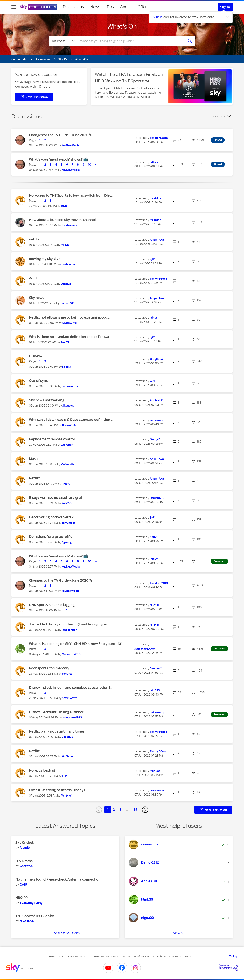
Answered (219, 561)
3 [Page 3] (120, 809)
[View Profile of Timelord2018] (159, 138)
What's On (122, 26)
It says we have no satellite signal (55, 498)
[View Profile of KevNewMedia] (70, 145)
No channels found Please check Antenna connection (58, 879)
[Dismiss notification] (228, 17)
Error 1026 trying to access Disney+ (57, 790)
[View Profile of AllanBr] (25, 848)
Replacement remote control (52, 439)
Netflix (34, 478)
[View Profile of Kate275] (67, 503)
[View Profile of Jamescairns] (70, 386)
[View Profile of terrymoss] (69, 523)
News (95, 7)
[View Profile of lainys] (154, 318)
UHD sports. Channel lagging (52, 605)
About (126, 7)
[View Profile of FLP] (64, 776)
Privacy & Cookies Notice (106, 956)
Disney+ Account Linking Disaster (56, 712)
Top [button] (235, 956)
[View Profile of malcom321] (67, 303)
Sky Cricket (24, 843)
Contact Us (175, 956)
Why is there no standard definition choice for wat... (70, 337)
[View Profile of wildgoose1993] (72, 717)
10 (90, 165)
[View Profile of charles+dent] (69, 264)
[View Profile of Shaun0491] (70, 323)
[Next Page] (145, 810)
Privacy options (56, 956)
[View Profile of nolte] (153, 537)
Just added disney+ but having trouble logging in (68, 624)
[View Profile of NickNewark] (69, 225)
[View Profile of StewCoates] (70, 698)
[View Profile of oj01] (153, 259)
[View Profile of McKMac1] (67, 796)
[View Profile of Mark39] (155, 771)
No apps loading (42, 770)
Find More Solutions (65, 933)
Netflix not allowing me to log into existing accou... (69, 317)
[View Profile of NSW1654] (27, 921)
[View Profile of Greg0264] (156, 359)
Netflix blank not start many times (57, 731)
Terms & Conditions (79, 956)
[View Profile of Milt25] (65, 245)
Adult (33, 278)
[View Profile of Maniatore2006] (72, 654)
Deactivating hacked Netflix (51, 517)
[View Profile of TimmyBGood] (159, 279)
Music (34, 459)
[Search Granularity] (63, 41)
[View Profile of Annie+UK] (156, 400)
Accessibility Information (137, 956)
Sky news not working (47, 400)
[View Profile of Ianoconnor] (69, 630)
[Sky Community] (39, 7)
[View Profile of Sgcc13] (67, 367)
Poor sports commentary (49, 668)
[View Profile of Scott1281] (68, 737)
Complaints (160, 956)
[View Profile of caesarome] (157, 420)
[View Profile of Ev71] (153, 518)
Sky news (37, 298)
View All (179, 933)
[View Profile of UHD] (65, 610)
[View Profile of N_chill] (154, 605)
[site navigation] (14, 7)
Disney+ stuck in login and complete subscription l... (71, 687)
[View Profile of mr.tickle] (155, 198)
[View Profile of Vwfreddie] (68, 464)
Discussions (73, 7)
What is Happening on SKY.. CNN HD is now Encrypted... (74, 644)
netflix (34, 239)
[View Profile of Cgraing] (67, 542)
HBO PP (22, 898)
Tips (110, 7)
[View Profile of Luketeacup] (157, 712)
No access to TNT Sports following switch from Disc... (71, 195)
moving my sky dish (45, 259)
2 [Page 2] (114, 809)
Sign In (225, 7)
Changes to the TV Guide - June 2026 (59, 135)
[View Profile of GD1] (152, 381)
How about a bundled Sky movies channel (62, 220)
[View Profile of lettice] (154, 162)
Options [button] (219, 116)
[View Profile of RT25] (64, 206)
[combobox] (130, 41)
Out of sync (38, 381)
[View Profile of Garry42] (155, 440)
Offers (143, 7)
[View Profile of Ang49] (66, 484)
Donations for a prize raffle (51, 537)
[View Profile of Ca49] (23, 884)
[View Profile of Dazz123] (66, 284)
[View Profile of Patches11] (68, 674)
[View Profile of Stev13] (65, 342)
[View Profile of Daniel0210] (157, 498)
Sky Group (190, 956)
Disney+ (36, 356)
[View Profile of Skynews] (68, 406)
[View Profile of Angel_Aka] (157, 240)
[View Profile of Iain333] (155, 690)
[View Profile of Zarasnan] (67, 445)
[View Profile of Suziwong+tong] (31, 903)
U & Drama (24, 861)
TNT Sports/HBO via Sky (35, 916)
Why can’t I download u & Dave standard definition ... (71, 420)
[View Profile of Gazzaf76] (26, 866)
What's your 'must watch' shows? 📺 (59, 159)
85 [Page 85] (135, 809)
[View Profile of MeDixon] (67, 757)
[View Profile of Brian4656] (69, 425)
